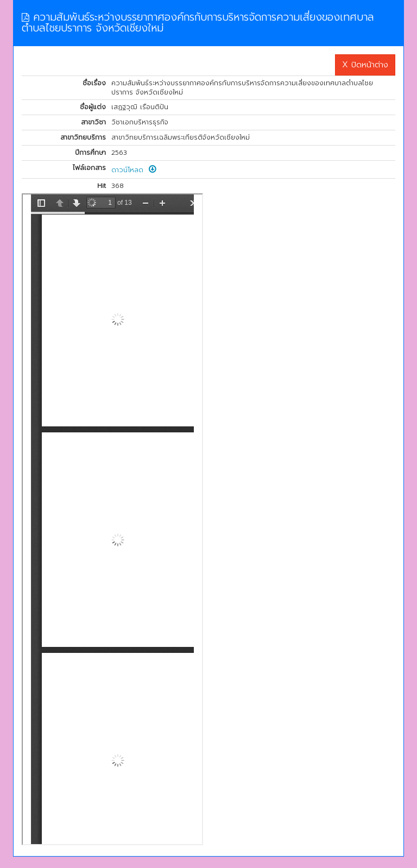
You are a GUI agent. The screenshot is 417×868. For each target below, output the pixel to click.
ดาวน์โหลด (134, 170)
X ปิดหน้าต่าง (365, 65)
